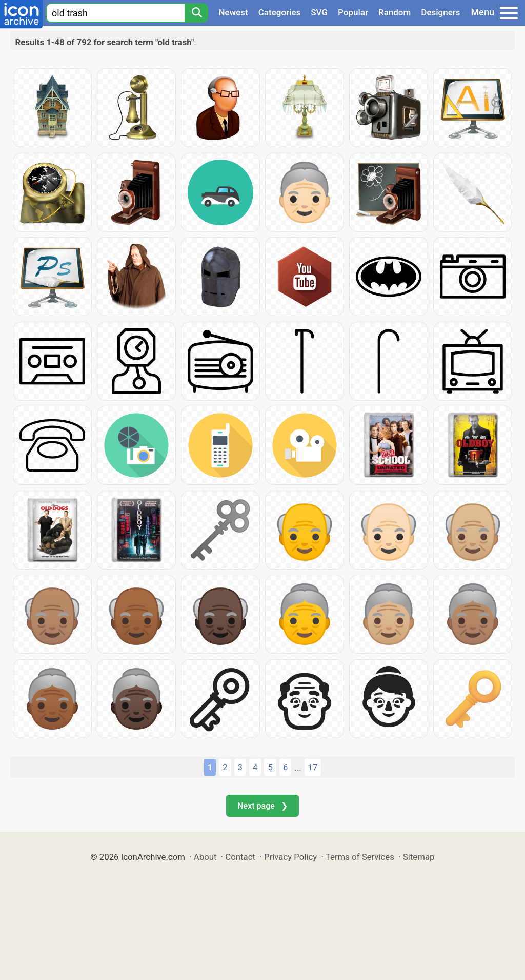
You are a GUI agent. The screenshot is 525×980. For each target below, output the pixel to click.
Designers (440, 12)
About (205, 857)
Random (395, 12)
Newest (233, 12)
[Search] (196, 13)
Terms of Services (360, 857)
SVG (319, 12)
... (298, 768)
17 (313, 767)
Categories (280, 12)
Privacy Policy (290, 857)
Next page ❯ (262, 806)
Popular (353, 12)
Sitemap (419, 857)
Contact (240, 857)
